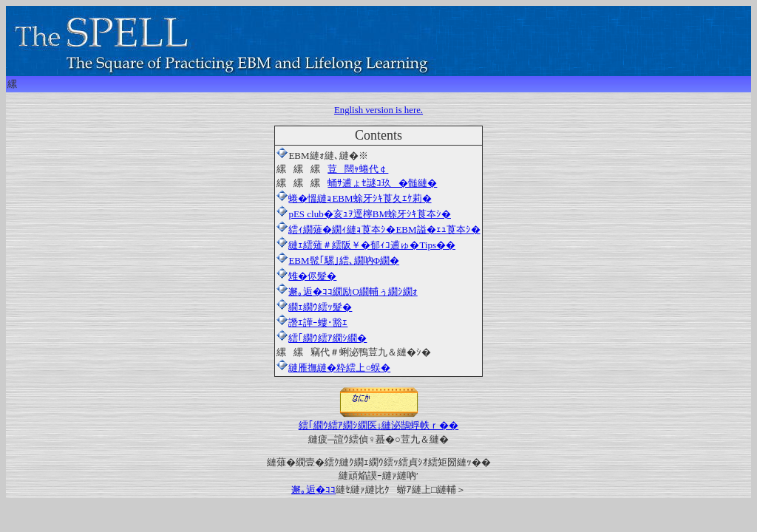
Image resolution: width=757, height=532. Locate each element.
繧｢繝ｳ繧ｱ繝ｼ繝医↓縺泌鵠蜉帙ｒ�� (379, 420)
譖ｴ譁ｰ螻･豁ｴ (312, 323)
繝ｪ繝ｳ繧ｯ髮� (314, 307)
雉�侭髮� (306, 276)
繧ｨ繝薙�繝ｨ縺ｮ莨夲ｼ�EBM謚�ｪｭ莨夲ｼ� (378, 229)
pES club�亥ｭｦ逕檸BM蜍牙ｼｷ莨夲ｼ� (364, 214)
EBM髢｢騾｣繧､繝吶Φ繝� (338, 260)
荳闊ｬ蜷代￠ (358, 169)
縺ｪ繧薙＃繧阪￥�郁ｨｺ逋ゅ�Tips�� (366, 245)
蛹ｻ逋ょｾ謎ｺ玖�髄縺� (382, 183)
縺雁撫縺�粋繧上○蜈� (339, 368)
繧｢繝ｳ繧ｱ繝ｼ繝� (327, 338)
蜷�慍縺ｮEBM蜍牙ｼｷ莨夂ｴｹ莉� (360, 198)
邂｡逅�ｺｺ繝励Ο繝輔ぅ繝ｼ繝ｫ (347, 291)
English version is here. (378, 110)
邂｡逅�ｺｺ (313, 490)
